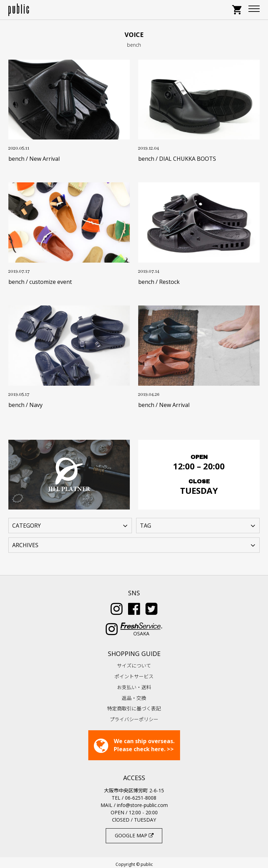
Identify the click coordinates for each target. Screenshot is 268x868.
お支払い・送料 (134, 684)
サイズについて (134, 662)
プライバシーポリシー (134, 716)
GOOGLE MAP (134, 832)
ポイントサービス (134, 673)
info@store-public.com (142, 802)
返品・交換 (134, 695)
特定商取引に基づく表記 (134, 705)
